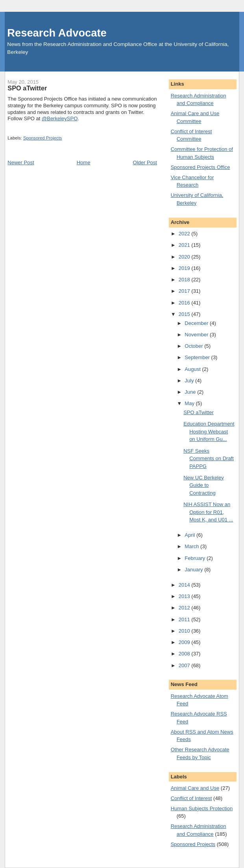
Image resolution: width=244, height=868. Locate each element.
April (190, 535)
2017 (185, 291)
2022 (185, 234)
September (198, 357)
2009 (185, 642)
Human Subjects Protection (202, 808)
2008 (185, 654)
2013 (185, 596)
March (192, 546)
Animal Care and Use (195, 788)
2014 (185, 585)
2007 (185, 665)
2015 (185, 314)
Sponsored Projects (43, 138)
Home (84, 162)
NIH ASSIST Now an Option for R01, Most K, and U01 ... (208, 512)
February (196, 558)
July (190, 381)
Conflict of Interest (191, 798)
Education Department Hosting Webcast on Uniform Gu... (209, 431)
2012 (185, 608)
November (197, 335)
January (194, 570)
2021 (185, 245)
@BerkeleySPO (60, 118)
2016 (185, 303)
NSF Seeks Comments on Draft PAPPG (209, 459)
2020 (185, 257)
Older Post (145, 162)
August (193, 369)
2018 (185, 280)
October (194, 346)
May (190, 403)
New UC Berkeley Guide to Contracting (204, 485)
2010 (185, 631)
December (197, 323)
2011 (185, 619)
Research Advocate (57, 33)
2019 (185, 268)
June (191, 392)
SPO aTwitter (199, 412)
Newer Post (21, 162)
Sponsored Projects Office (201, 167)
